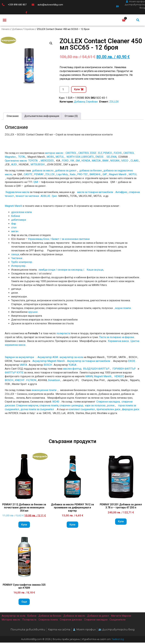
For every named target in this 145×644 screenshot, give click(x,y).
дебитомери (19, 221)
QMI (36, 184)
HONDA (86, 162)
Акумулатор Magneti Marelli (49, 362)
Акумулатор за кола (13, 617)
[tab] (13, 118)
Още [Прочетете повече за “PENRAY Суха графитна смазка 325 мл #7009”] (24, 603)
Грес (54, 197)
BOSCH (48, 366)
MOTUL (60, 158)
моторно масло (54, 155)
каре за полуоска (95, 407)
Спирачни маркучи (27, 407)
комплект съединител (81, 411)
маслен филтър (72, 370)
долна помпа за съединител (37, 411)
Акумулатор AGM (48, 359)
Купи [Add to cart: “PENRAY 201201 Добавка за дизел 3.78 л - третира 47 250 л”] (121, 523)
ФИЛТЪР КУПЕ (14, 374)
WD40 (56, 403)
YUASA (72, 366)
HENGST (119, 378)
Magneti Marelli (118, 176)
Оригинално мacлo (16, 162)
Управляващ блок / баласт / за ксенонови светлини (59, 240)
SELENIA (112, 158)
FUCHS (118, 155)
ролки (111, 407)
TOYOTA (33, 162)
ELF (100, 155)
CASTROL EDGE (87, 155)
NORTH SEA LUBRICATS (80, 158)
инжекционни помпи (44, 392)
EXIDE (132, 362)
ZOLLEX (114, 103)
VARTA (23, 366)
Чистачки (17, 260)
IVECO (125, 162)
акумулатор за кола (71, 359)
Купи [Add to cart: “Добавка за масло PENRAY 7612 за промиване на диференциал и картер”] (72, 526)
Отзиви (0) (71, 117)
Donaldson (54, 382)
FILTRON (31, 382)
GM (78, 162)
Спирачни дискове (71, 621)
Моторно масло (11, 621)
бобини (16, 217)
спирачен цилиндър (71, 407)
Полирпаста (29, 621)
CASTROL (71, 155)
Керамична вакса (118, 343)
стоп (14, 229)
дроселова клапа (21, 214)
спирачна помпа (49, 407)
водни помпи (123, 310)
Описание (13, 117)
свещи (15, 256)
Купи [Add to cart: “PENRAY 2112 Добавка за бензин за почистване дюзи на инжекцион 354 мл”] (24, 526)
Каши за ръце (95, 271)
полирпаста (63, 335)
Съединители (117, 621)
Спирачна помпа (48, 621)
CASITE (28, 176)
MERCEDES (47, 162)
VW (72, 162)
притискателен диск (108, 411)
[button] (5, 21)
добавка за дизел (66, 172)
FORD (65, 162)
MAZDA (96, 162)
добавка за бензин (90, 172)
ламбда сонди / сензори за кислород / (61, 271)
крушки (33, 313)
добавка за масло (43, 172)
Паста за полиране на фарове (117, 339)
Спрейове (29, 31)
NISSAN (115, 162)
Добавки (17, 31)
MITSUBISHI (38, 166)
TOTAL (22, 158)
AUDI (14, 166)
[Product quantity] (64, 91)
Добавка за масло (74, 617)
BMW (105, 162)
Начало (6, 31)
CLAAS (135, 162)
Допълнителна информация (42, 117)
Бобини (32, 617)
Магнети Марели (121, 617)
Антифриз (121, 194)
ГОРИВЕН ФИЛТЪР (124, 370)
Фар (14, 225)
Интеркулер (18, 267)
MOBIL (51, 158)
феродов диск (131, 411)
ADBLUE (45, 197)
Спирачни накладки (108, 403)
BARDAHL (95, 176)
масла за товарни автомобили (95, 194)
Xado (73, 176)
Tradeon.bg (118, 641)
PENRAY (39, 176)
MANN (89, 378)
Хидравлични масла (17, 194)
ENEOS (99, 158)
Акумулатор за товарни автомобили (89, 362)
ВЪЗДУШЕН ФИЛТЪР (96, 370)
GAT (105, 176)
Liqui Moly (62, 176)
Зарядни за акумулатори (20, 359)
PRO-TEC (82, 176)
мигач (15, 233)
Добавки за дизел (98, 617)
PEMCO (108, 155)
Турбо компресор (22, 263)
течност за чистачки (27, 197)
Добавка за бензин (50, 617)
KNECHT (20, 382)
